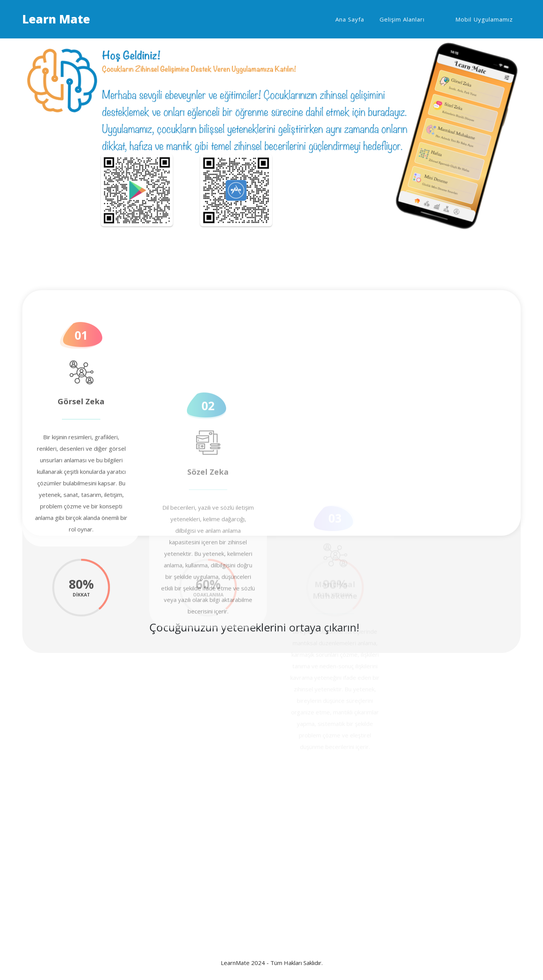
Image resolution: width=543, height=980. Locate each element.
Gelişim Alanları (402, 19)
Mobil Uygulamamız (484, 19)
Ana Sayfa (350, 19)
